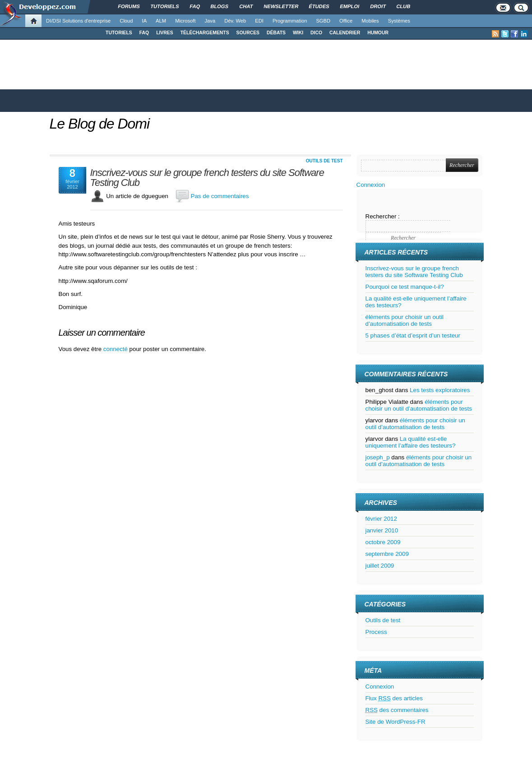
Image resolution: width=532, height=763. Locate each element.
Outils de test (324, 161)
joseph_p (378, 457)
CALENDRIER (345, 33)
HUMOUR (378, 33)
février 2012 (381, 519)
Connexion (371, 185)
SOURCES (248, 33)
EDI (259, 21)
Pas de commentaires (220, 196)
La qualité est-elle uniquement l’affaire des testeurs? (411, 442)
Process (376, 632)
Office (346, 21)
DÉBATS (276, 33)
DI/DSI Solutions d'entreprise (78, 21)
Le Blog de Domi (100, 124)
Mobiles (370, 21)
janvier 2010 (382, 530)
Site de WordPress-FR (396, 722)
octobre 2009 (383, 542)
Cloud (126, 21)
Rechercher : (383, 216)
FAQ (144, 33)
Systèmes (399, 21)
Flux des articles (394, 698)
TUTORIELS (119, 33)
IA (145, 21)
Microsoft (185, 21)
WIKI (298, 33)
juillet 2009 (380, 566)
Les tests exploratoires (440, 390)
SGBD (323, 21)
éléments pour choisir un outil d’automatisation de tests (405, 320)
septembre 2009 (387, 554)
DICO (316, 33)
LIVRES (165, 33)
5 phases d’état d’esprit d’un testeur (413, 335)
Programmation (290, 21)
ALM (161, 21)
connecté (116, 349)
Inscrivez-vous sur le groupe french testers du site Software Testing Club (207, 178)
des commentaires (397, 710)
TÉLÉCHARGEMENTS (205, 33)
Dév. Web (235, 21)
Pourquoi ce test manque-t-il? (405, 287)
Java (210, 21)
